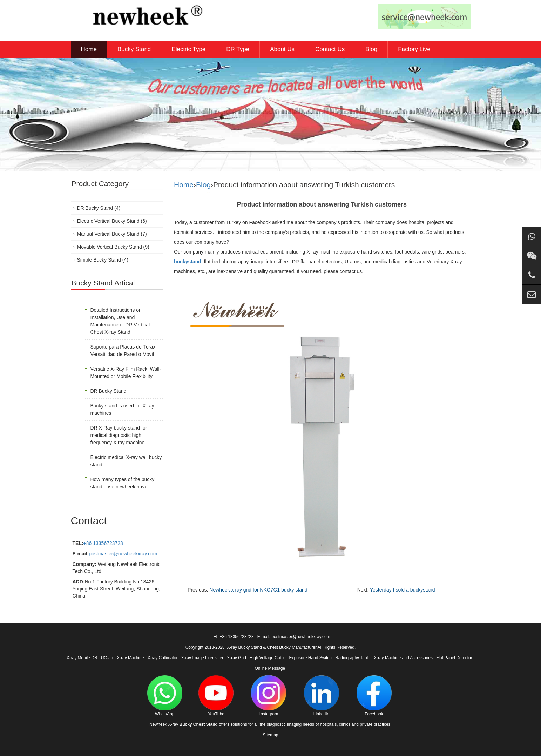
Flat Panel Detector (454, 658)
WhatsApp (165, 696)
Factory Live (414, 49)
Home (89, 49)
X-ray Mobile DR (82, 658)
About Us (282, 49)
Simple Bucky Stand (99, 260)
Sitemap (270, 735)
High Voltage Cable (268, 658)
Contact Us (330, 49)
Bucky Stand (134, 49)
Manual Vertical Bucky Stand (108, 234)
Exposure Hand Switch (310, 658)
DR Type (238, 49)
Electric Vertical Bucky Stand (108, 221)
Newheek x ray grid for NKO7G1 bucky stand (258, 590)
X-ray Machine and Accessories (403, 658)
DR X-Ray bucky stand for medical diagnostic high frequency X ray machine (119, 435)
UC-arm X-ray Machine (123, 658)
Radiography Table (353, 658)
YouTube (216, 696)
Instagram (269, 696)
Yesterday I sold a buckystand (403, 590)
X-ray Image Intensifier (202, 658)
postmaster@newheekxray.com (123, 554)
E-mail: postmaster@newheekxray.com (294, 637)
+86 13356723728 (103, 543)
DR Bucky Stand (95, 208)
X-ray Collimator (162, 658)
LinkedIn (322, 696)
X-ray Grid (236, 658)
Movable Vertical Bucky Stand (110, 247)
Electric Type (188, 49)
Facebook (374, 696)
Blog (371, 49)
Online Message (270, 668)
